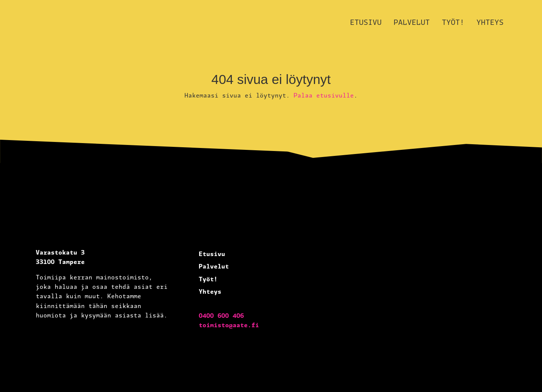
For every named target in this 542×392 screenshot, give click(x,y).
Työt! (453, 22)
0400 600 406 (221, 315)
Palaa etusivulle (324, 95)
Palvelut (412, 22)
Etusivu (366, 22)
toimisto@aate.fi (229, 325)
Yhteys (490, 22)
